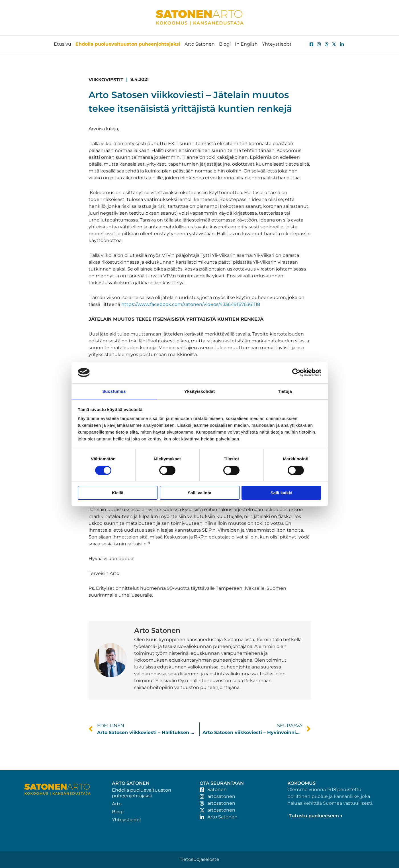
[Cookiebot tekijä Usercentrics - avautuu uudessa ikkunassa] (296, 372)
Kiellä (118, 493)
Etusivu (63, 44)
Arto (117, 804)
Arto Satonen (200, 44)
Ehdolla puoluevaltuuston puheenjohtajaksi (128, 44)
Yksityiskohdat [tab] (199, 391)
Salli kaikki (282, 493)
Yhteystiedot (277, 44)
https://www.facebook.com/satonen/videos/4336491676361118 (191, 304)
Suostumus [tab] (114, 391)
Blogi (225, 44)
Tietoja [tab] (285, 391)
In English (246, 44)
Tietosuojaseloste (199, 859)
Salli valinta (199, 493)
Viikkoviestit (106, 80)
